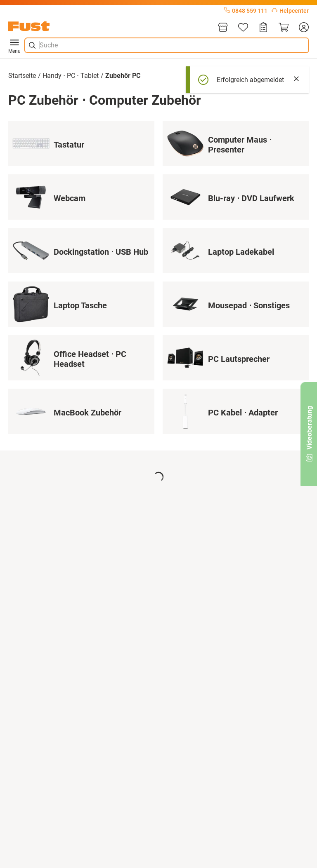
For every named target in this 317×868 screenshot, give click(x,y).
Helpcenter (290, 11)
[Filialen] (223, 28)
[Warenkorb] (284, 28)
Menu (14, 45)
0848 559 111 (246, 11)
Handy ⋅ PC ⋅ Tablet (71, 76)
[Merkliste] (243, 28)
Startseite (22, 76)
